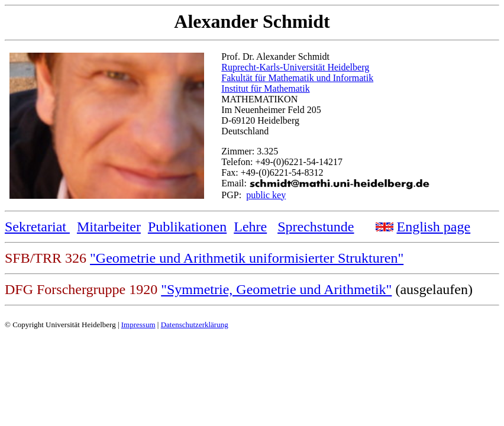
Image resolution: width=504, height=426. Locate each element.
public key (266, 195)
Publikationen (187, 227)
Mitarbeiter (109, 227)
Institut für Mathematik (265, 88)
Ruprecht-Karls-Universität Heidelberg (295, 67)
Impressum (138, 325)
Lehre (250, 227)
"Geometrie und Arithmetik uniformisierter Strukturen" (247, 258)
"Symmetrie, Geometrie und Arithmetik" (276, 289)
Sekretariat (37, 227)
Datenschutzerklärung (195, 325)
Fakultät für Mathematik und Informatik (297, 78)
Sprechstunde (316, 227)
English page (434, 227)
